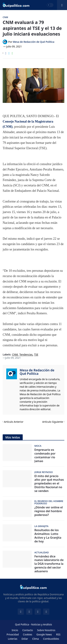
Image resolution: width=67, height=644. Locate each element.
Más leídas (13, 437)
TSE (36, 355)
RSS (58, 634)
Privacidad (13, 634)
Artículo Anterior (14, 422)
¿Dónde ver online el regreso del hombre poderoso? (49, 511)
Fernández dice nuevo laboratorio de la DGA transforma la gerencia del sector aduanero (49, 564)
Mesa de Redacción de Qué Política (37, 372)
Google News (44, 634)
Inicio (15, 630)
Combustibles (51, 639)
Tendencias (26, 355)
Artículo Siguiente (53, 422)
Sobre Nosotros (46, 630)
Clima (35, 639)
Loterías (13, 639)
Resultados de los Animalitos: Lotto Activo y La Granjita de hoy (48, 536)
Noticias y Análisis (42, 624)
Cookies (28, 634)
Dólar (25, 639)
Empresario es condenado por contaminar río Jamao (45, 455)
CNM (15, 355)
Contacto (28, 630)
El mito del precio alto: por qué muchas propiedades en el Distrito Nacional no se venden (49, 484)
